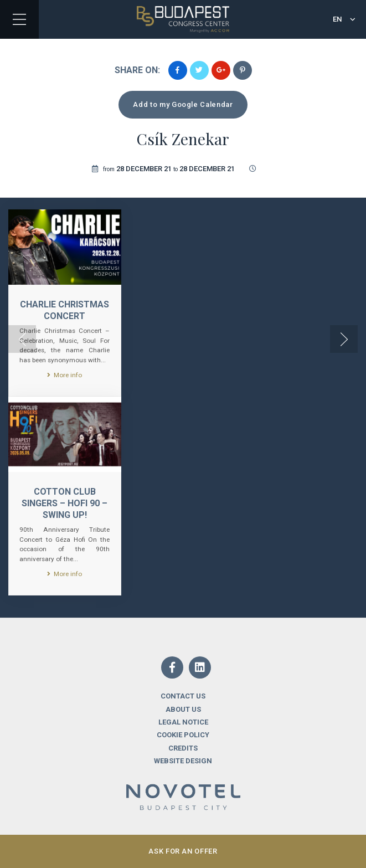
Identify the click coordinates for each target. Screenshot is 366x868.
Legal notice (183, 722)
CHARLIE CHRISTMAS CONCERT (65, 310)
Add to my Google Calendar (183, 104)
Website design (183, 761)
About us (183, 709)
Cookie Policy (183, 735)
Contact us (183, 696)
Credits (183, 748)
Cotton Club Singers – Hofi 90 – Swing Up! (65, 503)
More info (65, 375)
